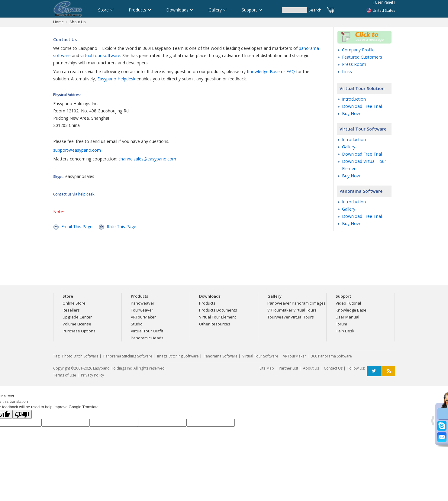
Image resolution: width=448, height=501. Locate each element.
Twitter (374, 371)
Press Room (354, 64)
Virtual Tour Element (218, 317)
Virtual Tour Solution (362, 88)
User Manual (347, 317)
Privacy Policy (92, 375)
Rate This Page (121, 226)
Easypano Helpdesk (116, 79)
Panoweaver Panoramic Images (297, 303)
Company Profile (358, 50)
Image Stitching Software (178, 356)
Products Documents (218, 310)
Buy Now (351, 113)
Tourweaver (142, 310)
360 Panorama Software (331, 356)
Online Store (74, 303)
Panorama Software (361, 191)
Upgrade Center (77, 317)
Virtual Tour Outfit (147, 331)
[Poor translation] (22, 414)
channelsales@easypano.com (147, 159)
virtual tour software (100, 55)
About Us (77, 22)
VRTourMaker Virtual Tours (292, 310)
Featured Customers (362, 57)
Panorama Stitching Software (128, 356)
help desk (86, 194)
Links (347, 71)
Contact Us (333, 368)
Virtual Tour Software (363, 129)
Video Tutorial (348, 303)
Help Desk (345, 331)
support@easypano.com (77, 150)
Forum (341, 324)
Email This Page (77, 226)
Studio (137, 324)
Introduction (354, 99)
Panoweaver (143, 303)
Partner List (288, 368)
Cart (331, 10)
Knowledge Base (263, 71)
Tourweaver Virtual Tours (291, 317)
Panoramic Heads (147, 338)
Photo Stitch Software (80, 356)
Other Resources (215, 324)
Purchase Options (79, 331)
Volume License (77, 324)
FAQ (291, 71)
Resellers (71, 310)
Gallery (349, 147)
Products (207, 303)
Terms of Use (65, 375)
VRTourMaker (143, 317)
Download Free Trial (362, 106)
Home (58, 22)
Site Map (267, 368)
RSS (388, 371)
